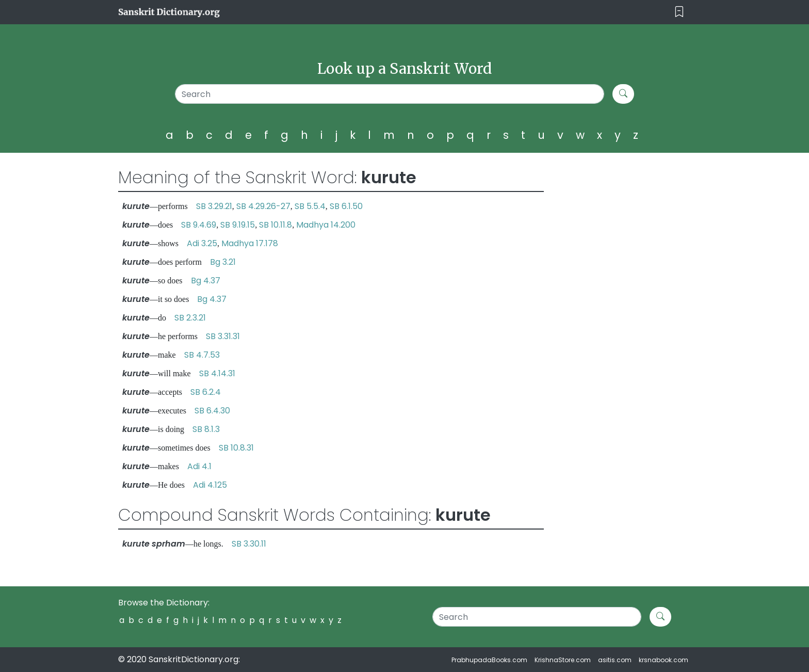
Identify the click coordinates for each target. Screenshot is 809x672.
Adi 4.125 (210, 485)
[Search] (390, 94)
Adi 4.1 (199, 466)
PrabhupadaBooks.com (489, 660)
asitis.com (615, 660)
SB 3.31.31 (223, 336)
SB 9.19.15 (238, 225)
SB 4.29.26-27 (263, 206)
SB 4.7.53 (202, 355)
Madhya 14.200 (326, 225)
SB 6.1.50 (346, 206)
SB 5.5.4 (310, 206)
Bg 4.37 (206, 281)
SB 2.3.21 (190, 318)
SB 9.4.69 (199, 225)
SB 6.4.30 (212, 411)
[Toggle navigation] (679, 12)
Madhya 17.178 (250, 243)
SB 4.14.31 (217, 373)
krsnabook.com (664, 660)
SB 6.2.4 (206, 392)
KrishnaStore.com (563, 660)
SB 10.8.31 (236, 448)
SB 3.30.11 (249, 544)
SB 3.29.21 (214, 206)
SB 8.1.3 (206, 429)
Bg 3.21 (223, 262)
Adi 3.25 (202, 243)
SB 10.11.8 (276, 225)
